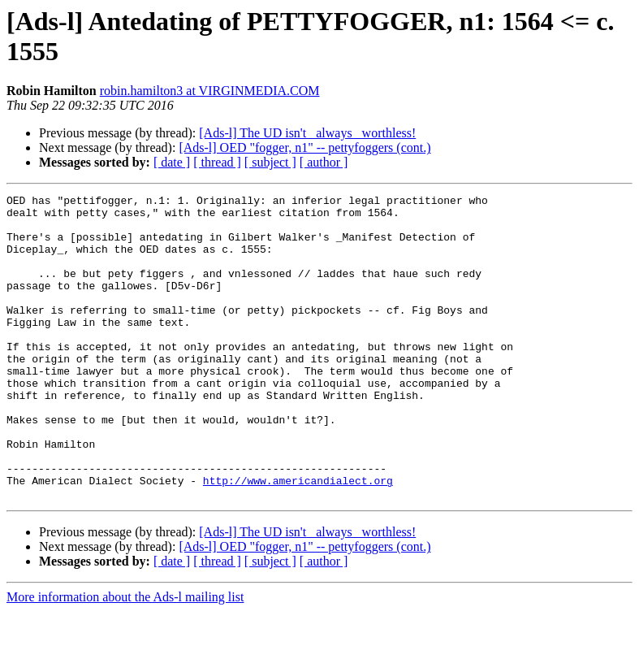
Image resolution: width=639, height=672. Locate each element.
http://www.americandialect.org (298, 539)
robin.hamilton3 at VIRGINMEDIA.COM (210, 91)
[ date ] (172, 162)
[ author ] (324, 162)
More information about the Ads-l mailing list (125, 658)
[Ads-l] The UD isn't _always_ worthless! (307, 133)
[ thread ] (217, 162)
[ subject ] (270, 162)
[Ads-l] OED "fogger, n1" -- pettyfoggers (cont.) (304, 147)
